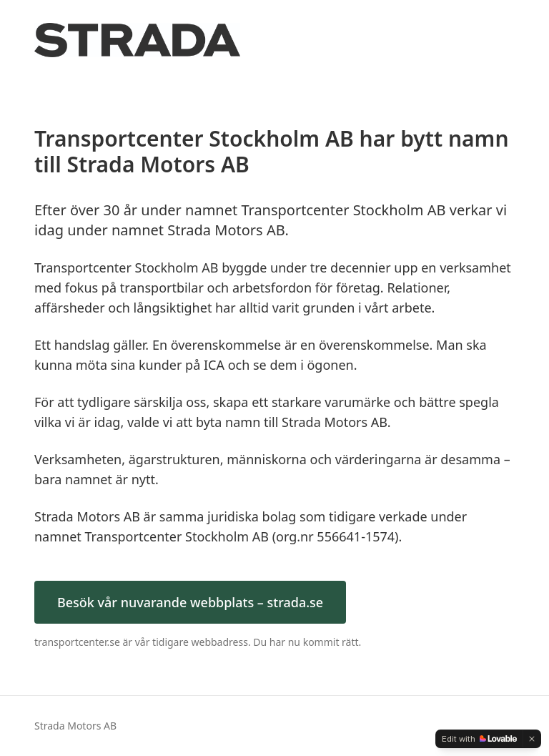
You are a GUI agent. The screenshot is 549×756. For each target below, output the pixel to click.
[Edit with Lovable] (479, 739)
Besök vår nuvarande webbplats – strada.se (190, 602)
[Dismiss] (532, 739)
